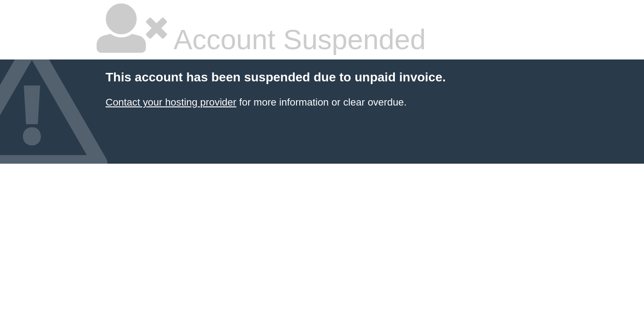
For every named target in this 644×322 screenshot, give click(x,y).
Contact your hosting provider (171, 102)
